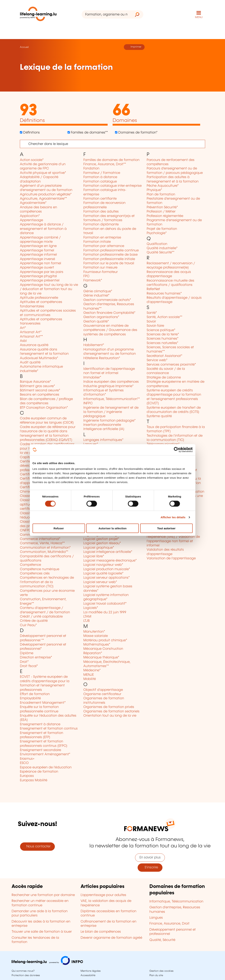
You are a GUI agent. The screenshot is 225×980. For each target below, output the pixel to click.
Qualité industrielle (162, 248)
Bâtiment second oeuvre (40, 390)
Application (30, 216)
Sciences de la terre (163, 334)
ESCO (24, 763)
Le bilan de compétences (101, 932)
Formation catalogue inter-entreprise (112, 186)
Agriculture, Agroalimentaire (43, 199)
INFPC (88, 403)
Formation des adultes (101, 212)
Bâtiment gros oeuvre (37, 386)
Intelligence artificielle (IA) (104, 429)
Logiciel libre (94, 556)
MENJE (89, 675)
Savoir (151, 322)
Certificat (28, 474)
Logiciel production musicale (107, 569)
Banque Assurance (35, 382)
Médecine (92, 670)
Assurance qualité (34, 345)
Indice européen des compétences (111, 382)
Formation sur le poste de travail (109, 263)
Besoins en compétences (40, 395)
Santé (152, 313)
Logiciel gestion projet (101, 539)
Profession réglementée (165, 216)
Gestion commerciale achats (107, 300)
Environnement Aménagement (45, 754)
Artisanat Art (31, 332)
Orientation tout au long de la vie (110, 716)
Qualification (157, 244)
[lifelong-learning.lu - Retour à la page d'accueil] (38, 15)
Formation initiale (97, 242)
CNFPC (26, 530)
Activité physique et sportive (43, 173)
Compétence (30, 565)
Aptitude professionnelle (39, 298)
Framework (93, 280)
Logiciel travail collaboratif (105, 604)
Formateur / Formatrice (102, 173)
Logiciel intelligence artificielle (108, 552)
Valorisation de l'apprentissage (171, 558)
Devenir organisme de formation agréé (111, 938)
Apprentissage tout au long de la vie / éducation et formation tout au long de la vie (49, 289)
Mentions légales (91, 971)
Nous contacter (38, 846)
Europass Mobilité (34, 780)
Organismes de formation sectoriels (111, 711)
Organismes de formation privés (109, 707)
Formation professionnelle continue (111, 250)
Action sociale (32, 160)
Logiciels (91, 608)
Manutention (94, 632)
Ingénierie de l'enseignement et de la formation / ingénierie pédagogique (111, 412)
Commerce (30, 535)
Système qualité (159, 416)
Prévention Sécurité (162, 207)
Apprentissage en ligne (38, 246)
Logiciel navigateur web (103, 565)
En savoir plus (150, 858)
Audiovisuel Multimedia (39, 358)
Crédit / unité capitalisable (41, 617)
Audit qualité (30, 362)
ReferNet (153, 289)
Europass (27, 776)
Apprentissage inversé (37, 259)
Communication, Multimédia (44, 552)
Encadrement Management (43, 703)
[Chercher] (112, 144)
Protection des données (26, 975)
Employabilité (30, 698)
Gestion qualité (96, 322)
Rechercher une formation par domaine (43, 895)
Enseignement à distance (40, 724)
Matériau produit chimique (105, 640)
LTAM (87, 617)
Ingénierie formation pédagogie (109, 421)
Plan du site (156, 975)
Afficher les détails (173, 517)
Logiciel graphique (99, 548)
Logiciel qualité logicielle (103, 574)
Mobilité (90, 679)
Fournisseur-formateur (101, 272)
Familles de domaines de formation (111, 160)
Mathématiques (97, 645)
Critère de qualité (34, 621)
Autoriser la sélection (112, 528)
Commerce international (40, 539)
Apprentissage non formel (40, 263)
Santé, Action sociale (164, 317)
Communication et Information (45, 548)
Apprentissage (31, 220)
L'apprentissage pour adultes (103, 895)
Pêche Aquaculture (163, 186)
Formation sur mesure (100, 268)
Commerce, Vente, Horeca (42, 543)
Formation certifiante (100, 199)
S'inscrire (150, 867)
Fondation (91, 169)
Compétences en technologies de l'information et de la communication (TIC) (47, 582)
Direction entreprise (36, 658)
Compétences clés (35, 574)
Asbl (23, 341)
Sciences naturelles (162, 343)
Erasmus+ (27, 759)
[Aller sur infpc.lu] (47, 964)
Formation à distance (100, 177)
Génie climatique (98, 291)
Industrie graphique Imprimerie (108, 386)
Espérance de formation (39, 772)
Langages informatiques (103, 440)
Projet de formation (162, 229)
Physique (154, 190)
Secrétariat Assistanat (164, 356)
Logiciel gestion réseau (102, 543)
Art (23, 328)
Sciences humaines (163, 339)
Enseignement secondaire (40, 750)
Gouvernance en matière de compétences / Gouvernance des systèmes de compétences (110, 330)
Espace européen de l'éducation (46, 767)
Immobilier (92, 378)
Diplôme (27, 653)
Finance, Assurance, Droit (105, 164)
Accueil (24, 47)
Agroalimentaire (33, 203)
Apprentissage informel (38, 255)
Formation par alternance (104, 246)
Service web (157, 360)
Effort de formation (35, 694)
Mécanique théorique (101, 658)
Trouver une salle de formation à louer (42, 932)
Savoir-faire (155, 326)
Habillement (94, 345)
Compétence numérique (40, 569)
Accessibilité (88, 975)
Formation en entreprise (102, 238)
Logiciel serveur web (100, 582)
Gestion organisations (101, 317)
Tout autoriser (166, 528)
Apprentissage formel (37, 250)
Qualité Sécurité (161, 253)
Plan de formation (161, 194)
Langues (156, 918)
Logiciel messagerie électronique (110, 561)
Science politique (161, 330)
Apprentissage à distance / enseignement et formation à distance (43, 229)
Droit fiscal (29, 666)
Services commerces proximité (171, 365)
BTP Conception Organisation (44, 408)
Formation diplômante (101, 225)
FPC (86, 276)
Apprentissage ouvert (37, 268)
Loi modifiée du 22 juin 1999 (105, 612)
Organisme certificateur (102, 694)
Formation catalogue (100, 182)
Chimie (26, 492)
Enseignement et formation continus (49, 729)
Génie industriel (96, 296)
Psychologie (157, 233)
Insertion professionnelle (102, 425)
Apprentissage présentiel (40, 280)
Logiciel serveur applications (107, 578)
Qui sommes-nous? (23, 971)
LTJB (86, 621)
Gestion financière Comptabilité (109, 313)
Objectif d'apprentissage (103, 690)
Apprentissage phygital (38, 276)
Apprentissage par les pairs (42, 272)
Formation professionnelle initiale (109, 259)
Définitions (31, 133)
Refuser (59, 528)
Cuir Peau (28, 625)
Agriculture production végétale (46, 194)
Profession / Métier (161, 212)
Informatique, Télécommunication (112, 399)
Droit (24, 662)
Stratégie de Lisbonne (164, 378)
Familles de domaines (89, 133)
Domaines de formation (137, 133)
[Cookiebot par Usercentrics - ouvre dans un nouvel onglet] (177, 450)
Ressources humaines (164, 294)
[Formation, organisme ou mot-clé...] (106, 14)
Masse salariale (96, 636)
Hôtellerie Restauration (102, 358)
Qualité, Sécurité (162, 940)
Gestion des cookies (161, 971)
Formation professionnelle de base (110, 255)
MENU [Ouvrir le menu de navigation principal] (199, 17)
